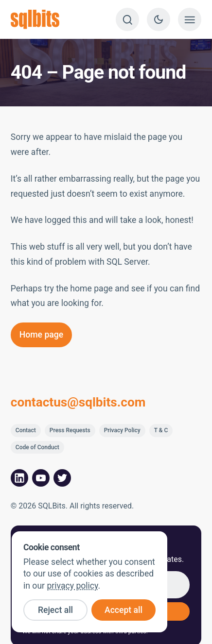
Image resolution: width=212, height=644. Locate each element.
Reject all (55, 610)
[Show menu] (190, 19)
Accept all (124, 610)
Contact (26, 430)
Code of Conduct (37, 447)
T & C (161, 430)
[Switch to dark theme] (159, 19)
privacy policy (72, 586)
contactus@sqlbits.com (78, 402)
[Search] (127, 19)
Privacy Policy (122, 430)
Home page (41, 335)
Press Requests (70, 430)
